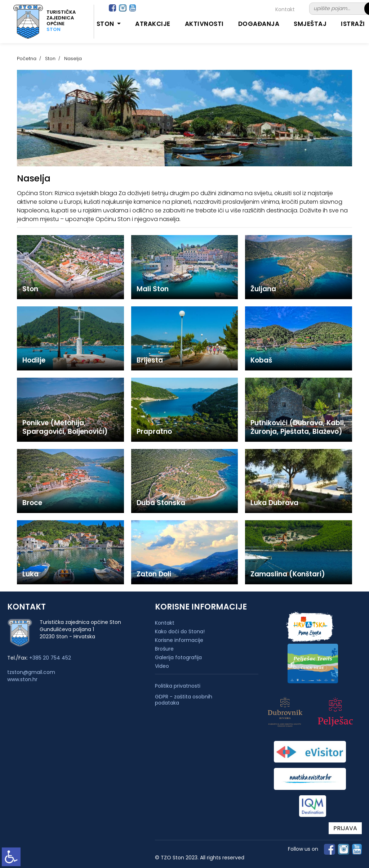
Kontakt (285, 9)
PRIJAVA (345, 828)
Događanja (259, 24)
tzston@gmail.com (31, 672)
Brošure (164, 649)
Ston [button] (106, 24)
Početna (27, 59)
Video (162, 666)
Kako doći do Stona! (180, 631)
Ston (50, 59)
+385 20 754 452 (50, 658)
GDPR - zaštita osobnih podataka (184, 700)
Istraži (353, 24)
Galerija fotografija (178, 657)
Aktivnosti (204, 24)
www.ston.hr (22, 679)
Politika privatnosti (178, 686)
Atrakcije (153, 24)
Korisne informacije (179, 640)
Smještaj (310, 24)
